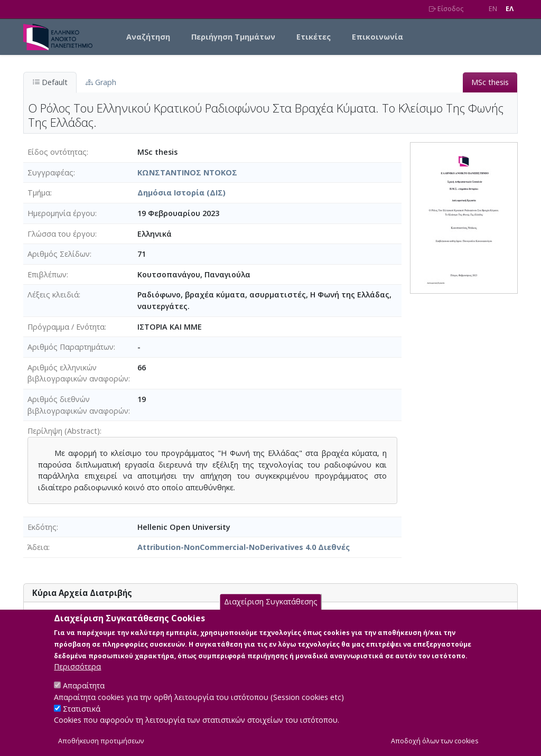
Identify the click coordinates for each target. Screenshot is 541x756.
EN (493, 9)
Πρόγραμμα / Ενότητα (66, 327)
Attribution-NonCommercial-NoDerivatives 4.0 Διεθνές (244, 547)
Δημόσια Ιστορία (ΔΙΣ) (181, 193)
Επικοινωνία (377, 37)
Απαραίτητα (84, 697)
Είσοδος (446, 9)
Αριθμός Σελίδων (59, 254)
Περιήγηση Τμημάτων (233, 37)
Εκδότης (42, 527)
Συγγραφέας (50, 172)
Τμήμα (39, 193)
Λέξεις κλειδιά (53, 295)
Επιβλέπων (47, 274)
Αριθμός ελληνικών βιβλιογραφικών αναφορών (78, 373)
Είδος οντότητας (57, 152)
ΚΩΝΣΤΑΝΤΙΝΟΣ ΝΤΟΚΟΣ (187, 172)
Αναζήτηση (148, 37)
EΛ (510, 9)
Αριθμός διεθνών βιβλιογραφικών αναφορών (78, 405)
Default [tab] (50, 82)
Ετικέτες (314, 37)
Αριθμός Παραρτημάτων (71, 347)
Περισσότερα (77, 678)
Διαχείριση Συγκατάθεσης (271, 613)
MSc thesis (490, 82)
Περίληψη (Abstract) (64, 431)
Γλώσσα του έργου (61, 234)
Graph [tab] (101, 82)
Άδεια (38, 547)
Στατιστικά (82, 719)
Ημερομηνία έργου (61, 213)
